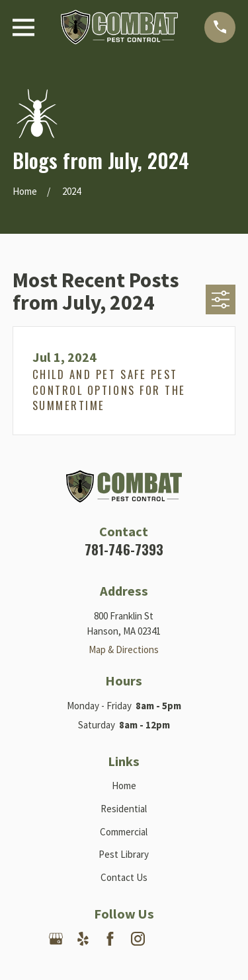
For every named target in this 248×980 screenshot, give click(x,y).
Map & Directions (124, 649)
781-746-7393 (124, 549)
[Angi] (192, 939)
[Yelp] (83, 939)
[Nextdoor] (165, 939)
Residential (124, 809)
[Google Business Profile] (56, 939)
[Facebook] (110, 939)
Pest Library (124, 854)
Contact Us (124, 877)
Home (124, 786)
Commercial (124, 832)
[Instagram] (138, 939)
